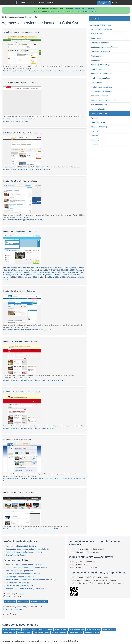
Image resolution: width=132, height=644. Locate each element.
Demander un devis (10, 601)
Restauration (96, 131)
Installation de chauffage (100, 78)
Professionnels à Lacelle (25, 633)
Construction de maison (100, 43)
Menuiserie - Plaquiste (99, 96)
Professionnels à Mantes (93, 629)
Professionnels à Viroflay (29, 629)
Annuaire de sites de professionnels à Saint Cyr (25, 552)
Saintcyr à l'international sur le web (20, 586)
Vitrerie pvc (95, 140)
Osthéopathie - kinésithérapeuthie (104, 100)
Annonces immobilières (100, 114)
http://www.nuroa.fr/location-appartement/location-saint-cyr (23, 220)
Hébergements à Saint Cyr (25, 546)
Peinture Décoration (98, 109)
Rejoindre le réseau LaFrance (39, 601)
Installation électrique (99, 69)
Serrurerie (94, 136)
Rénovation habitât (98, 122)
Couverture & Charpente (100, 52)
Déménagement (97, 56)
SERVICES (95, 19)
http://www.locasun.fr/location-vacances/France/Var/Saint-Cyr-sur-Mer (27, 169)
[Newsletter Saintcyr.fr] (113, 3)
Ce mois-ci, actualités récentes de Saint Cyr (23, 574)
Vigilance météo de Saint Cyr (17, 583)
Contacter (22, 594)
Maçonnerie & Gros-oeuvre (101, 91)
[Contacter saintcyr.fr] (116, 3)
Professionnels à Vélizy (61, 629)
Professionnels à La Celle (76, 633)
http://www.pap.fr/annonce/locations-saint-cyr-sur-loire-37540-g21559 (27, 330)
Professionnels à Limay (109, 629)
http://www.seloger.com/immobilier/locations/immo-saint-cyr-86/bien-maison (29, 428)
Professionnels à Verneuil (45, 629)
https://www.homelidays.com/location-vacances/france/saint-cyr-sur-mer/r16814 (31, 529)
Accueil (22, 2)
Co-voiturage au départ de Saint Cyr (20, 577)
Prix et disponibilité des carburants (29, 565)
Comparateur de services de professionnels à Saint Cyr (28, 549)
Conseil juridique (97, 38)
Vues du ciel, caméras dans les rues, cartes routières (27, 568)
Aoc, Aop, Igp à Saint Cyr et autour (20, 571)
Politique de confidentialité (85, 9)
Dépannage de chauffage (100, 65)
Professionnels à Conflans (59, 633)
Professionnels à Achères (92, 633)
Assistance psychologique (101, 25)
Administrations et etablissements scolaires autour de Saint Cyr (31, 580)
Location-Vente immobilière (101, 87)
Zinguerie (94, 144)
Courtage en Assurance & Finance (104, 47)
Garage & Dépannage (99, 127)
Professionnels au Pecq (9, 633)
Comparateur (32, 2)
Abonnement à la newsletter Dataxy (25, 589)
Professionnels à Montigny (77, 629)
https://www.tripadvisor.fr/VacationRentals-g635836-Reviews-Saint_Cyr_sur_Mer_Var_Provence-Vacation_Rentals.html (44, 71)
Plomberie (94, 118)
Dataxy (24, 607)
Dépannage (95, 60)
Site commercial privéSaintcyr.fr (104, 3)
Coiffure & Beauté (97, 34)
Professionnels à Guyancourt (42, 633)
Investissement (96, 82)
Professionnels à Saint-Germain (11, 629)
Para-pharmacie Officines (100, 105)
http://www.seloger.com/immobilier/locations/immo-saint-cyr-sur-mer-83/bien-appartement (34, 380)
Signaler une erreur (23, 601)
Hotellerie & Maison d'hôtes (101, 74)
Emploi (41, 2)
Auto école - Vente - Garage (101, 29)
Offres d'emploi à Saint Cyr (17, 555)
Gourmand (50, 2)
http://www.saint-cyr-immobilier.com (15, 121)
